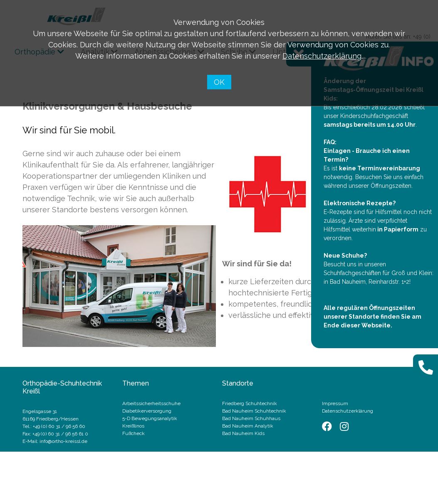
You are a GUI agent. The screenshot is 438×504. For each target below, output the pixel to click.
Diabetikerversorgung (147, 411)
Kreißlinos (133, 426)
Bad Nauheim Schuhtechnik (254, 411)
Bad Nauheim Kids (243, 433)
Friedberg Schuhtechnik (250, 403)
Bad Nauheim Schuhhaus (251, 418)
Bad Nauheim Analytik (248, 426)
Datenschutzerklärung (322, 56)
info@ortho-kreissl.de (63, 441)
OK (219, 82)
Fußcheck (134, 433)
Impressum (335, 403)
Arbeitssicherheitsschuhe (151, 403)
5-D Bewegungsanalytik (150, 418)
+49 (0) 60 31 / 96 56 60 (59, 426)
